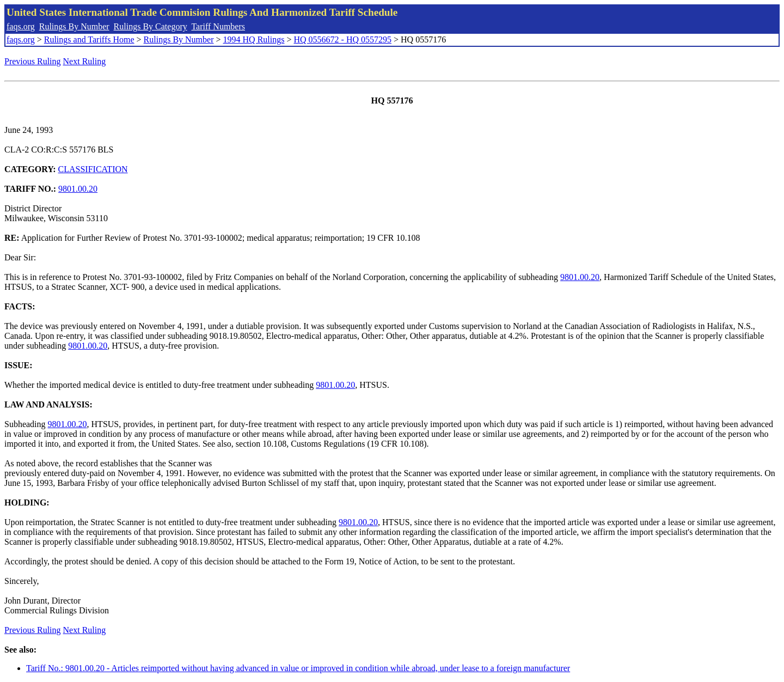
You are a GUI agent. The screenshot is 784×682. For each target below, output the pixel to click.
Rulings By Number (74, 26)
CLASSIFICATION (93, 169)
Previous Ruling (33, 61)
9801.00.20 (78, 189)
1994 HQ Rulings (254, 39)
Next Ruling (85, 61)
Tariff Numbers (218, 26)
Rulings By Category (151, 26)
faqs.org (21, 26)
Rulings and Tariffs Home (89, 39)
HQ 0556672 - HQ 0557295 (342, 39)
